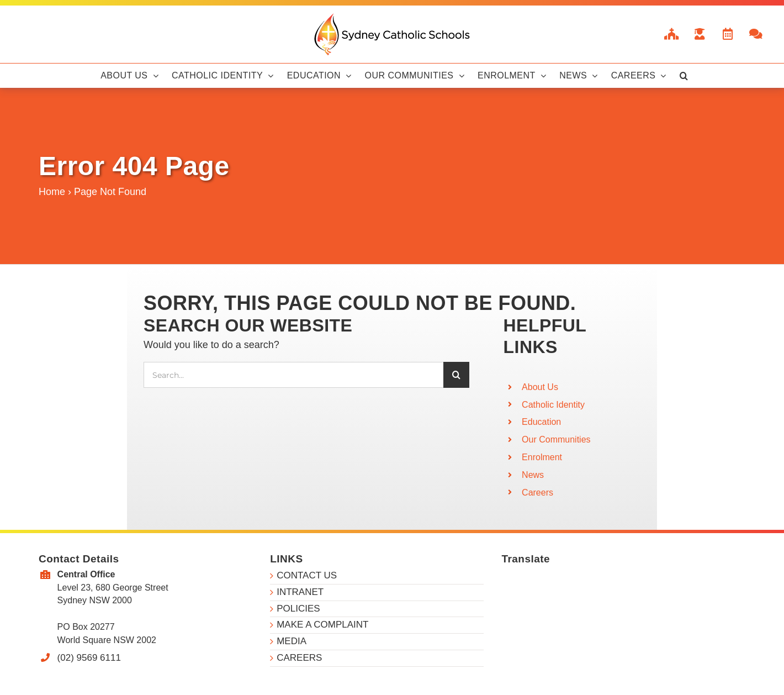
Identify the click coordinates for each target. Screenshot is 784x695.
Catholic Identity (553, 405)
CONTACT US (307, 575)
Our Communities (556, 439)
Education (541, 422)
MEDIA (292, 641)
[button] (684, 76)
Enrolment (542, 457)
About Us (540, 387)
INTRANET (300, 592)
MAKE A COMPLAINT (322, 625)
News (533, 475)
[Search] (456, 375)
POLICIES (298, 609)
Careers (537, 493)
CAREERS (299, 658)
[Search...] (293, 375)
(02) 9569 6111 (89, 658)
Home (52, 192)
